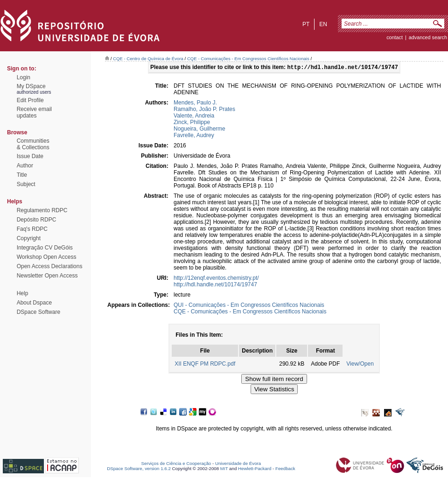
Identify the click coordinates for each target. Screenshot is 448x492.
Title (22, 175)
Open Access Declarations (50, 266)
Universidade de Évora (238, 464)
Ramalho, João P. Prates (204, 110)
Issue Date (30, 156)
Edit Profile (30, 100)
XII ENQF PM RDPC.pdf (205, 365)
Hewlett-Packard (255, 469)
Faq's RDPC (32, 229)
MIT (224, 469)
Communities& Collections (33, 144)
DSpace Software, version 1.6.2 (139, 469)
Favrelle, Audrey (194, 136)
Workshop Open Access (47, 257)
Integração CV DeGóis (45, 248)
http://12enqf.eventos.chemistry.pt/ (216, 279)
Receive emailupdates (34, 112)
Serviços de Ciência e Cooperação (176, 464)
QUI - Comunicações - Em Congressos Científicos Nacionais (249, 306)
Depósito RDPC (37, 220)
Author (25, 166)
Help (23, 293)
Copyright (29, 238)
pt (306, 24)
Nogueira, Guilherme (199, 130)
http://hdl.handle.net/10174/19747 (215, 285)
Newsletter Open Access (47, 276)
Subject (26, 184)
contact (395, 37)
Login (24, 77)
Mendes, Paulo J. (195, 104)
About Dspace (34, 303)
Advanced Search (428, 37)
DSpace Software (38, 312)
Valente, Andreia (194, 117)
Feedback (285, 469)
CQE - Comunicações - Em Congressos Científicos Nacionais (248, 59)
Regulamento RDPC (42, 210)
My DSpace (31, 86)
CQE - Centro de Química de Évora (148, 59)
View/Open (360, 365)
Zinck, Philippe (192, 123)
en (323, 24)
